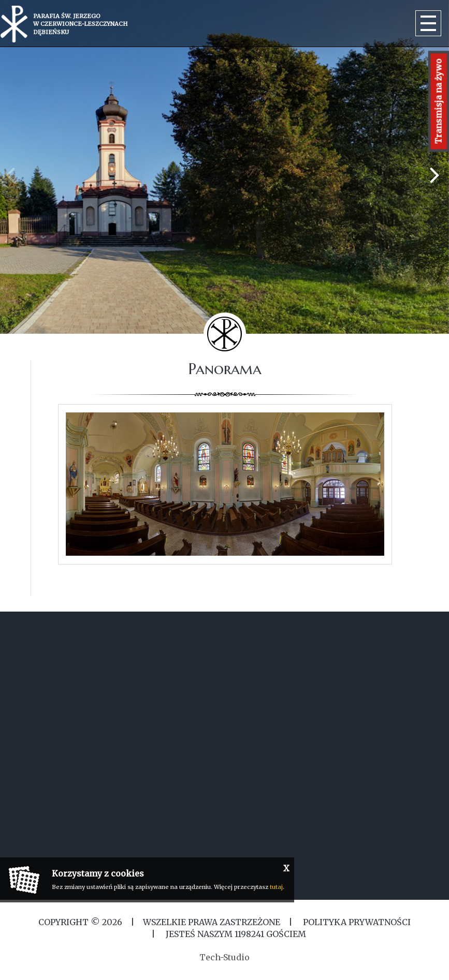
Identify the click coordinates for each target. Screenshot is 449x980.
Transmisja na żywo (439, 101)
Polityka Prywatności (356, 922)
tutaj (276, 887)
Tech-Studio (224, 957)
